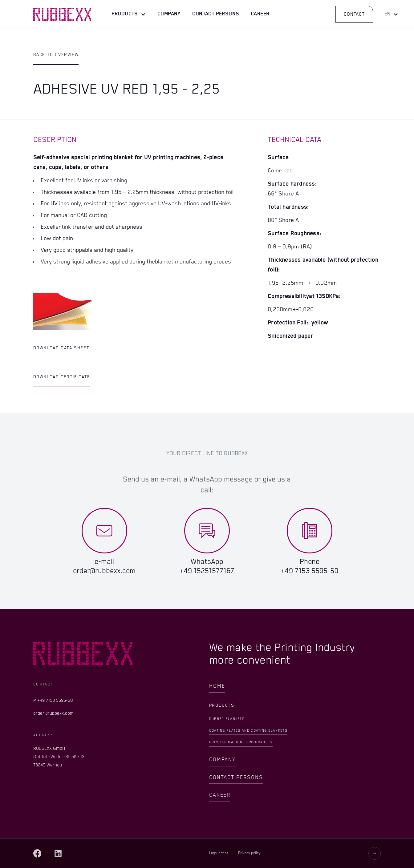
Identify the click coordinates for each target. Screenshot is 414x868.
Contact (354, 14)
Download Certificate (62, 377)
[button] (129, 15)
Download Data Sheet (61, 348)
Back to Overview (56, 55)
